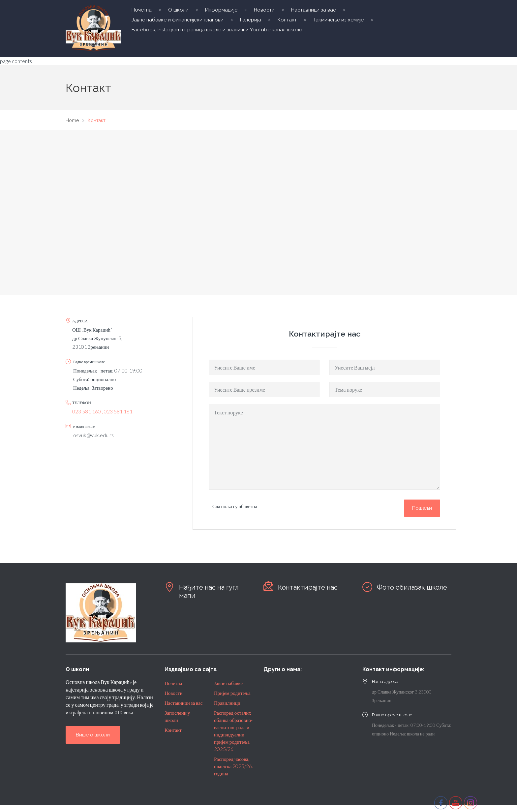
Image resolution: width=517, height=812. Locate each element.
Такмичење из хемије (338, 20)
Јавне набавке (228, 683)
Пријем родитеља (232, 693)
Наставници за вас (314, 10)
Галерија (251, 20)
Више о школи (93, 735)
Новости (264, 10)
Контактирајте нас (308, 587)
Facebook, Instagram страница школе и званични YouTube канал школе (217, 30)
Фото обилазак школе (412, 587)
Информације (221, 10)
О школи (178, 10)
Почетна (142, 10)
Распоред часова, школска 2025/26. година (233, 766)
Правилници (227, 703)
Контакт (287, 20)
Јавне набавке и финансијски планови (178, 20)
